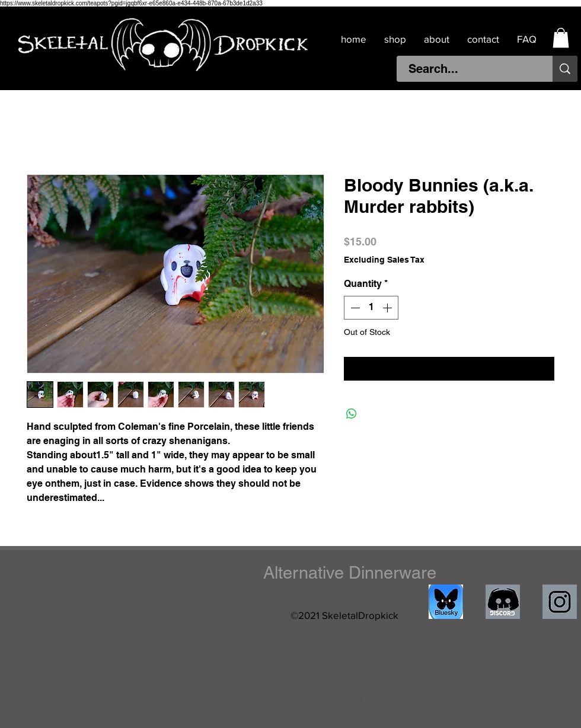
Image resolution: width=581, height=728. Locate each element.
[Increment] (388, 308)
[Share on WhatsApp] (352, 414)
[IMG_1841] (560, 602)
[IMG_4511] (446, 602)
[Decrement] (354, 308)
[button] (561, 38)
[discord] (503, 602)
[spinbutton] (371, 308)
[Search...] (468, 69)
